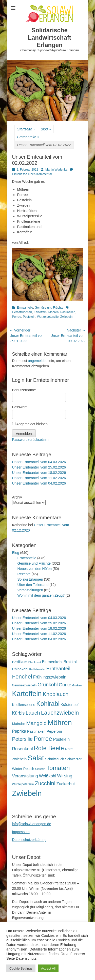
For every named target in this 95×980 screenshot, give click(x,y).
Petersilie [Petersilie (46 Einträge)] (23, 739)
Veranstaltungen (30, 590)
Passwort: (20, 407)
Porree (17, 317)
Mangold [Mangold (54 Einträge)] (36, 723)
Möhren (54, 312)
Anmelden (24, 434)
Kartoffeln (40, 312)
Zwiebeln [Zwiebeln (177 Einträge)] (27, 793)
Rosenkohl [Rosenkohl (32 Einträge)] (23, 749)
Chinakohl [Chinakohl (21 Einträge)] (20, 669)
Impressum (21, 832)
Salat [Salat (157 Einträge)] (36, 758)
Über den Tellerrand (33, 585)
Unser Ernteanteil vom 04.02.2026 (39, 483)
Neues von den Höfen (35, 569)
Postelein (29, 317)
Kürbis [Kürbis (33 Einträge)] (18, 713)
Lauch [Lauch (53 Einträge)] (33, 713)
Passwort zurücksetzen (30, 440)
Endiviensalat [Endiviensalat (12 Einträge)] (37, 669)
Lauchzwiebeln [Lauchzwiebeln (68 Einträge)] (60, 713)
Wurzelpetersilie (48, 317)
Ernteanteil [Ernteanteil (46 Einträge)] (58, 669)
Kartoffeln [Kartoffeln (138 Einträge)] (27, 694)
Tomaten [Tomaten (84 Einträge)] (58, 768)
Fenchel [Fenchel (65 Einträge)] (22, 677)
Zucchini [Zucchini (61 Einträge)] (45, 783)
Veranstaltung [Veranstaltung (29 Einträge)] (25, 776)
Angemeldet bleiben (32, 424)
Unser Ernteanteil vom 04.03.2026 (39, 462)
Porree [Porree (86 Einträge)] (43, 739)
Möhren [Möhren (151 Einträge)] (60, 722)
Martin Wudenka (56, 170)
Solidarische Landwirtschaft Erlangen (50, 37)
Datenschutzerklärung (29, 840)
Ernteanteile (28, 137)
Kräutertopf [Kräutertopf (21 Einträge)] (70, 705)
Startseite (26, 129)
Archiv (17, 497)
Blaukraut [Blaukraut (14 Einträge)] (35, 662)
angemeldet (37, 361)
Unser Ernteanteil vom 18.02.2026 (39, 473)
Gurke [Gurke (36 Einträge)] (65, 685)
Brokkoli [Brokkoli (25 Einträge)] (71, 662)
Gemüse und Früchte (49, 308)
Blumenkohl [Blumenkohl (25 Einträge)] (52, 662)
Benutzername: (24, 390)
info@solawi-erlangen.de (32, 824)
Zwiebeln (66, 317)
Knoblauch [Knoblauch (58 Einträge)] (56, 694)
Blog (46, 129)
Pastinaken (68, 312)
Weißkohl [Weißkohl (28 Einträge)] (48, 776)
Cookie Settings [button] (21, 968)
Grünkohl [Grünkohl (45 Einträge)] (48, 685)
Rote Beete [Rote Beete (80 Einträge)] (49, 748)
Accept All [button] (48, 968)
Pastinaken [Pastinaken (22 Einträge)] (36, 731)
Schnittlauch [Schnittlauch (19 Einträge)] (55, 759)
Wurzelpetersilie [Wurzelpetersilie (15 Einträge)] (23, 784)
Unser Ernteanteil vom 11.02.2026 (39, 478)
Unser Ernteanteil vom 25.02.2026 (39, 467)
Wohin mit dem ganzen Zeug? (41, 595)
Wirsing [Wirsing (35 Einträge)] (65, 776)
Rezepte (24, 574)
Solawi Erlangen (30, 579)
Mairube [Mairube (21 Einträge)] (19, 724)
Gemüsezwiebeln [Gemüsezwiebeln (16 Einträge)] (24, 685)
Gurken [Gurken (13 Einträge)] (77, 685)
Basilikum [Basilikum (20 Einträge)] (20, 662)
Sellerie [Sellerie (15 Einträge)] (40, 769)
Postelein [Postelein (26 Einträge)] (61, 739)
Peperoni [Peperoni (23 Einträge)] (54, 731)
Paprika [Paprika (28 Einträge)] (19, 731)
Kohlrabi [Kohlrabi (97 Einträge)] (48, 704)
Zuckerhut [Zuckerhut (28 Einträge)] (65, 784)
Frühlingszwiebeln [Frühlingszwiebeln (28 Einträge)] (50, 677)
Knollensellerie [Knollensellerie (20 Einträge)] (24, 705)
